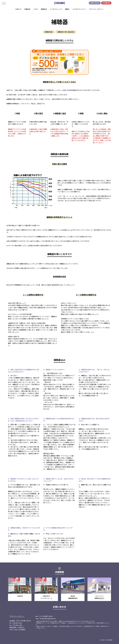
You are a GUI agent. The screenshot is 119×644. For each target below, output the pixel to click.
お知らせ (18, 9)
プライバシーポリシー (96, 9)
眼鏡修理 (44, 9)
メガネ (36, 9)
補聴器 (67, 9)
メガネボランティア (79, 9)
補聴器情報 (49, 32)
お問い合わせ (95, 3)
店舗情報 (107, 3)
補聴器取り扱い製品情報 (66, 32)
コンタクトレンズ (56, 9)
